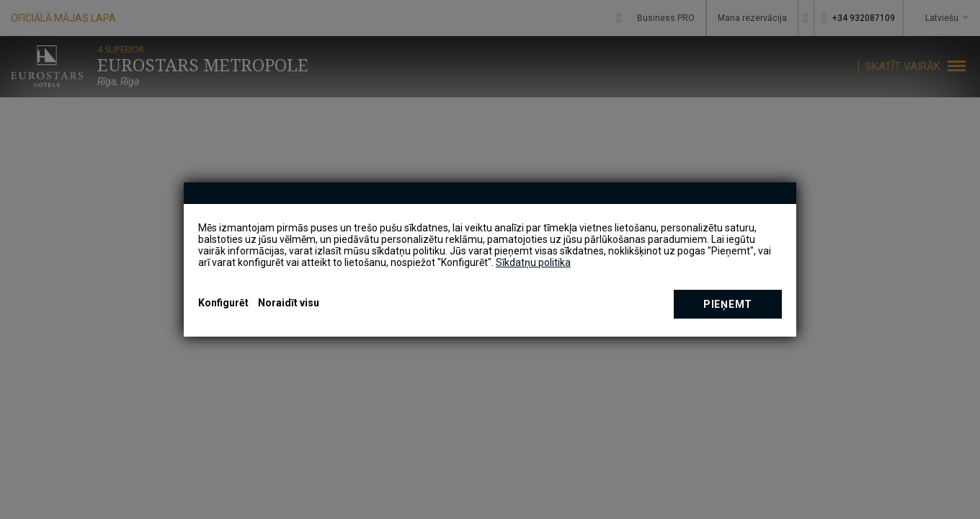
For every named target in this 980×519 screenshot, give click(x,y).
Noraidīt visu (289, 303)
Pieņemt (728, 304)
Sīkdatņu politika (533, 262)
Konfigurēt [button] (223, 303)
